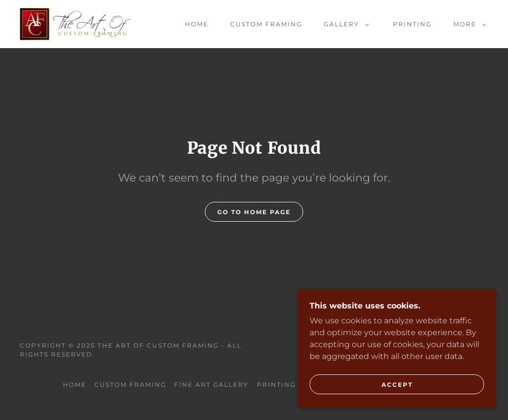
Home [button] (75, 385)
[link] (75, 24)
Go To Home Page (254, 212)
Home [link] (197, 24)
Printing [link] (412, 24)
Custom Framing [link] (266, 24)
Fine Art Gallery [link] (211, 385)
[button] (345, 24)
